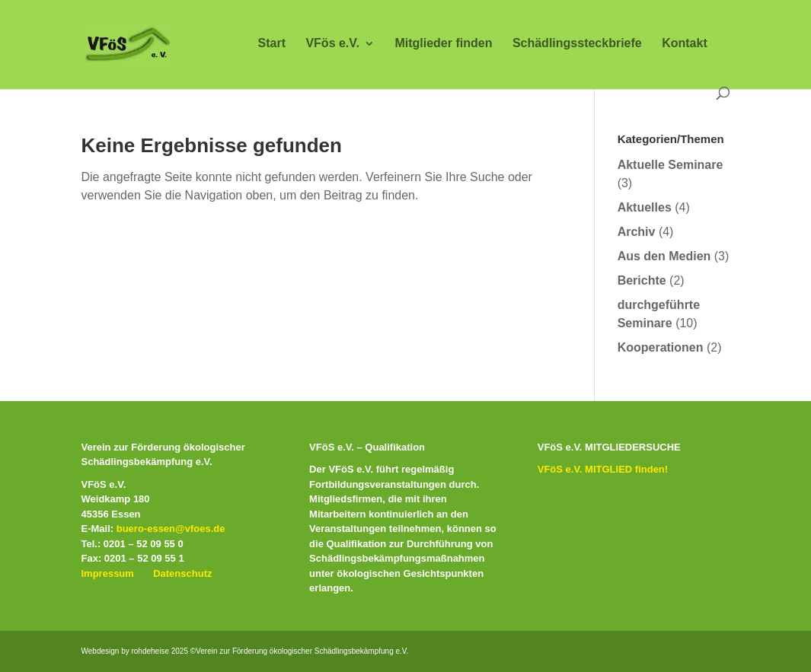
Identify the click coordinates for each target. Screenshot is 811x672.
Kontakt (685, 44)
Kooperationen (661, 347)
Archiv (637, 232)
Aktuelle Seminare (671, 165)
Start (272, 44)
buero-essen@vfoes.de (171, 529)
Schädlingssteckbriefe (577, 44)
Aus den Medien (664, 256)
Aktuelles (645, 207)
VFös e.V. (332, 44)
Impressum (108, 573)
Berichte (642, 280)
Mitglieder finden (443, 44)
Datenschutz (182, 573)
